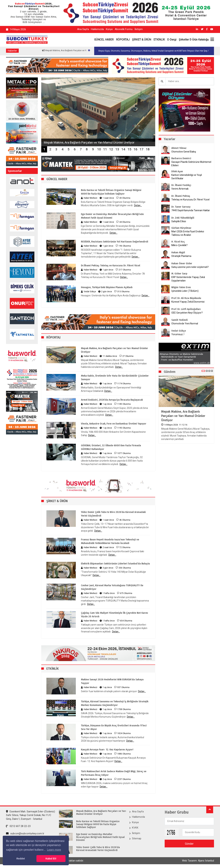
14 (123, 149)
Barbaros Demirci (181, 158)
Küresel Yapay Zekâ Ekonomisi (188, 302)
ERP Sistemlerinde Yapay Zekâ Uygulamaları (188, 279)
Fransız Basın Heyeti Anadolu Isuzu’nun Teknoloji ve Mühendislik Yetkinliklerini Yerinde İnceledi (110, 541)
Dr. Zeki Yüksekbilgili (183, 218)
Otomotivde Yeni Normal (185, 324)
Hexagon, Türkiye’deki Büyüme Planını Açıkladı (107, 287)
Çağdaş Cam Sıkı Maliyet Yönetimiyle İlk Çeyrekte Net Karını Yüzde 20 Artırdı (114, 615)
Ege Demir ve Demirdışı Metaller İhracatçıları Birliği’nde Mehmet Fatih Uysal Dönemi (112, 216)
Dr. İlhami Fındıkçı (181, 185)
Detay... (138, 205)
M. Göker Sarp (179, 274)
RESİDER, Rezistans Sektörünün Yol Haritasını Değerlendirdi (115, 242)
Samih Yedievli (180, 320)
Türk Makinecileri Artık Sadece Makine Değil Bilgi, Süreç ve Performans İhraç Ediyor (114, 773)
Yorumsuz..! (178, 334)
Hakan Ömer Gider (182, 263)
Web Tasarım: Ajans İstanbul (198, 861)
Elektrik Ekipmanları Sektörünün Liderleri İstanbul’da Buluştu (115, 564)
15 (129, 149)
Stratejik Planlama (181, 256)
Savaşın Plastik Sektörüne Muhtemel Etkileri (191, 164)
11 (105, 149)
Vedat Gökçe (179, 331)
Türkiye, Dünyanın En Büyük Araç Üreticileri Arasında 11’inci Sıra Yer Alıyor (114, 727)
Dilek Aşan (177, 171)
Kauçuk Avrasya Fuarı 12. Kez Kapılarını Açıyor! (107, 750)
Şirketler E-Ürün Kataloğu (194, 40)
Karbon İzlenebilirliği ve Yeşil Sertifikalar (187, 177)
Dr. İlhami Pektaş (181, 196)
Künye (109, 29)
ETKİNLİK (159, 40)
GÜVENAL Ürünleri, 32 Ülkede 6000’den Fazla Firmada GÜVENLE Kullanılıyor (111, 447)
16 (135, 149)
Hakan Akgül (178, 253)
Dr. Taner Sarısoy (181, 207)
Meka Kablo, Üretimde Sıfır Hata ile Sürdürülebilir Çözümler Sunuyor (115, 378)
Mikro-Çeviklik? (179, 245)
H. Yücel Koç (178, 242)
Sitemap (137, 838)
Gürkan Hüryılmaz (181, 228)
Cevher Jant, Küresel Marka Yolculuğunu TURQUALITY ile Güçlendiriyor (112, 587)
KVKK (135, 828)
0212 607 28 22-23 (18, 826)
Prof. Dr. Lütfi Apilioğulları (186, 309)
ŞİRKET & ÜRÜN (142, 40)
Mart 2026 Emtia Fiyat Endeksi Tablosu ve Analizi (188, 233)
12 (111, 149)
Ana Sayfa (83, 29)
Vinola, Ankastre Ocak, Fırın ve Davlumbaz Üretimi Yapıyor (114, 424)
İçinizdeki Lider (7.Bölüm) (185, 291)
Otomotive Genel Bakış (184, 152)
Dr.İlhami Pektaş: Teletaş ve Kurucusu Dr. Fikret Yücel (111, 266)
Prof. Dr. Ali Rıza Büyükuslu (186, 298)
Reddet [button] (21, 859)
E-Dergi (172, 40)
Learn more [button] (54, 850)
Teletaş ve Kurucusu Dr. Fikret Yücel (190, 200)
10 (99, 149)
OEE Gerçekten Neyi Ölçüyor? (187, 313)
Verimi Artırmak (180, 189)
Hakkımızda (97, 29)
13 (117, 149)
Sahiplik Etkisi (179, 221)
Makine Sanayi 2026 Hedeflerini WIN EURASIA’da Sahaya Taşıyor (112, 681)
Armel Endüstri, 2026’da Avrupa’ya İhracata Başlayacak (112, 400)
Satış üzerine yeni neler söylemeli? (190, 267)
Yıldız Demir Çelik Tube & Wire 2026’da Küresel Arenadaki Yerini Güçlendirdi (113, 514)
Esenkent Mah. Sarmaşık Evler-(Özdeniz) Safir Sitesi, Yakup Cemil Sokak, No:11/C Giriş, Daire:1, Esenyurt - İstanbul (31, 815)
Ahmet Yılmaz (179, 148)
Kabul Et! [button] (51, 859)
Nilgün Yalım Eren (181, 287)
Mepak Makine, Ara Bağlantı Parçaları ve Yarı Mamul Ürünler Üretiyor (114, 350)
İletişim (139, 29)
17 (141, 149)
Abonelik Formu (124, 29)
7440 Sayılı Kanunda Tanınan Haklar (191, 210)
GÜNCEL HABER (104, 40)
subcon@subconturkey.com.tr (25, 833)
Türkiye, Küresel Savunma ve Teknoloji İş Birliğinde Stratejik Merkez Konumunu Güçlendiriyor (115, 703)
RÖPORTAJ (123, 40)
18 (148, 149)
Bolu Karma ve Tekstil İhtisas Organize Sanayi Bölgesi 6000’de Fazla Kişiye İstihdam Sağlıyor (111, 192)
